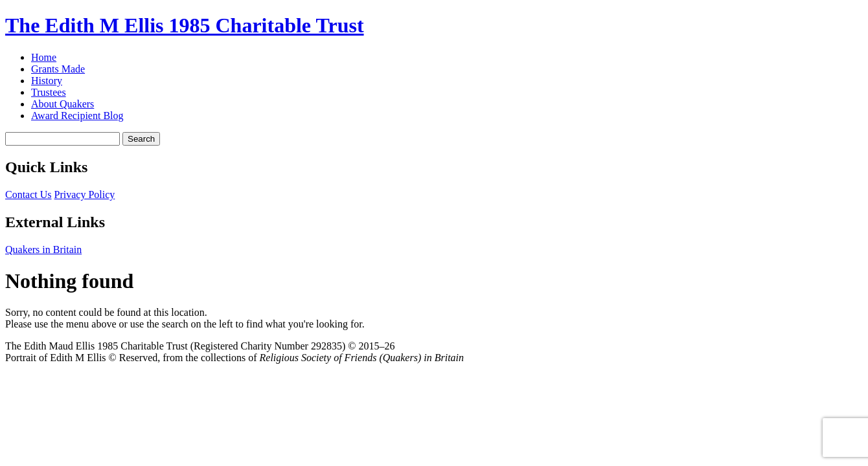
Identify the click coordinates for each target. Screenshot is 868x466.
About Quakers (63, 104)
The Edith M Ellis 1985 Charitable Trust (185, 25)
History (47, 81)
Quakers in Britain (43, 250)
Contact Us (29, 194)
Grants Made (58, 69)
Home (44, 57)
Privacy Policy (85, 194)
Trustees (49, 92)
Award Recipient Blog (77, 116)
